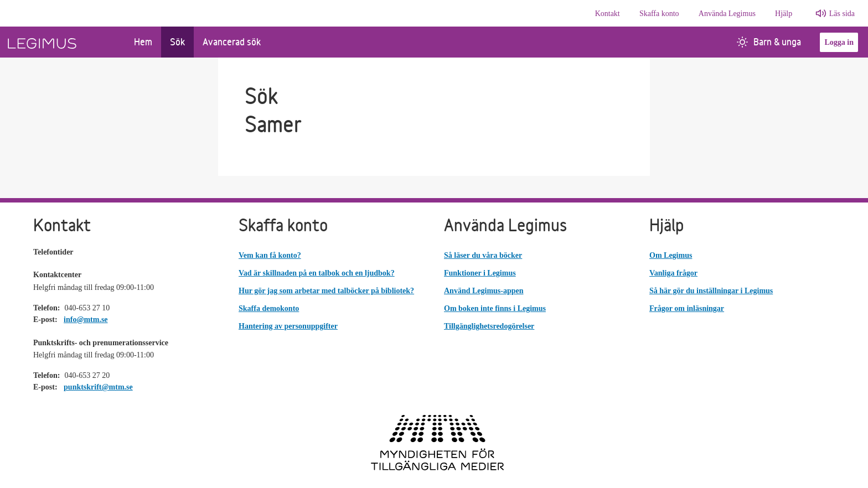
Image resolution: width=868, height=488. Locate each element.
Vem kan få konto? (270, 255)
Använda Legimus (727, 14)
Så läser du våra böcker (483, 255)
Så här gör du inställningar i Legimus (711, 291)
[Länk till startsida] (63, 42)
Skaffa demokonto (269, 308)
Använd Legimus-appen (484, 291)
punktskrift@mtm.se (98, 387)
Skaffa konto (659, 14)
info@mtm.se (86, 320)
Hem (143, 42)
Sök (177, 42)
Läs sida (842, 14)
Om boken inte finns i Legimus (495, 308)
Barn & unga (769, 42)
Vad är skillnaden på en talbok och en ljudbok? (317, 273)
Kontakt (608, 14)
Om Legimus (671, 255)
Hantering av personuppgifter (288, 326)
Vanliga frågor (673, 273)
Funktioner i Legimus (480, 273)
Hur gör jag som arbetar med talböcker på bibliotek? (326, 291)
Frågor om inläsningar (687, 308)
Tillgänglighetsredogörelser (489, 326)
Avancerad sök (232, 42)
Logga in (839, 42)
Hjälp (784, 14)
